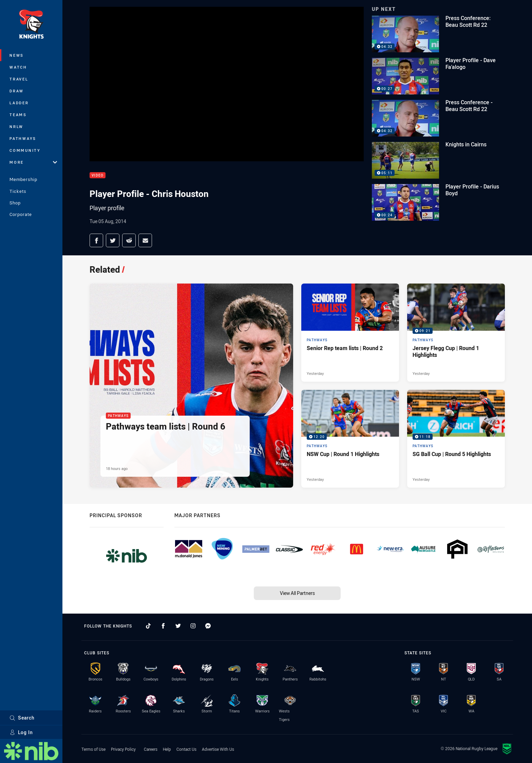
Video (98, 175)
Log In (21, 732)
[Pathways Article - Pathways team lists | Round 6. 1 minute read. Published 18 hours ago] (191, 386)
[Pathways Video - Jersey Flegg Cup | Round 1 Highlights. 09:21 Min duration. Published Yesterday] (456, 332)
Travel (19, 79)
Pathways (23, 138)
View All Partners (297, 593)
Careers (151, 749)
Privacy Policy (123, 749)
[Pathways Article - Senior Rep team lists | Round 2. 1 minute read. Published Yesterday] (350, 332)
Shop (15, 203)
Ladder (19, 103)
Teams (18, 115)
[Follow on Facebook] (163, 626)
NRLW (16, 126)
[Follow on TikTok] (148, 626)
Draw (17, 91)
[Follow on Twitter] (178, 626)
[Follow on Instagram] (193, 626)
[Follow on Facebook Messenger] (208, 626)
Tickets (18, 191)
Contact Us (186, 749)
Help (167, 749)
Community (25, 150)
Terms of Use (93, 749)
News (17, 55)
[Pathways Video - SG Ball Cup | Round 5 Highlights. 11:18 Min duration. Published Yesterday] (456, 439)
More (33, 162)
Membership (23, 179)
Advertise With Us (218, 749)
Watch (18, 67)
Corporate (21, 214)
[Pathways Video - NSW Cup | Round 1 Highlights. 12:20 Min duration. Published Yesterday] (350, 439)
